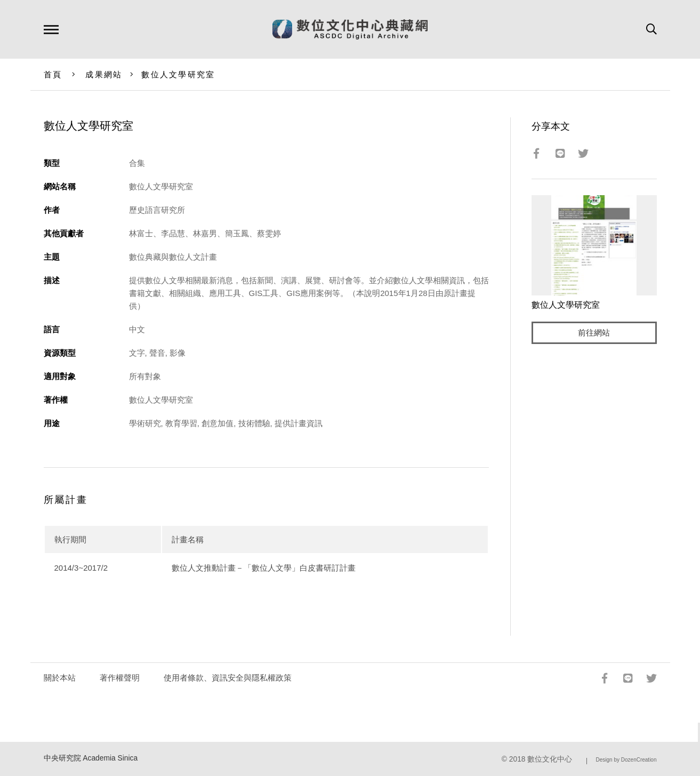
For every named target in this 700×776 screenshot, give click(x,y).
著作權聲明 (120, 678)
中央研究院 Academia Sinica (91, 758)
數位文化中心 (550, 759)
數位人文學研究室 (178, 74)
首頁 (53, 74)
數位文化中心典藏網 (350, 29)
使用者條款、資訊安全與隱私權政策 (228, 678)
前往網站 (594, 333)
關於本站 (60, 678)
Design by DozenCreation (626, 760)
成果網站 (104, 74)
